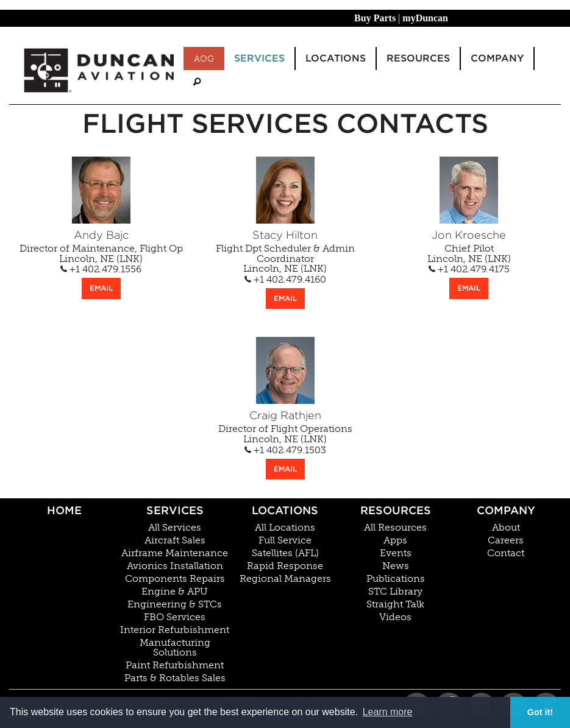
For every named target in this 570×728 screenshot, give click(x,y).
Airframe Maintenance (175, 553)
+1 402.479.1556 (101, 269)
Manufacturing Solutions (175, 648)
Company (506, 510)
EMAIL (101, 288)
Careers (506, 540)
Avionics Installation (175, 566)
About (506, 528)
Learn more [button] (388, 712)
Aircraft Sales (175, 540)
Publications (396, 579)
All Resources (395, 528)
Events (396, 553)
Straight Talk (395, 604)
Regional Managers (285, 579)
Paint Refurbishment (175, 665)
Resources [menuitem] (418, 58)
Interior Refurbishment (175, 630)
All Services (175, 528)
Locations (285, 510)
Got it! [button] (540, 712)
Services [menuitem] (259, 58)
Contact (506, 553)
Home (64, 510)
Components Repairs (175, 579)
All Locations (285, 528)
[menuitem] (197, 82)
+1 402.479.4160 (285, 280)
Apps (395, 540)
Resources (396, 510)
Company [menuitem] (497, 58)
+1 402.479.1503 (285, 450)
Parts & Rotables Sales (175, 678)
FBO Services (175, 617)
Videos (395, 617)
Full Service (285, 540)
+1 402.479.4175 (469, 269)
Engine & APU (175, 592)
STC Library (395, 592)
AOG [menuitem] (204, 58)
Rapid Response (285, 566)
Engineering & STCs (175, 604)
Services (175, 510)
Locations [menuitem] (336, 58)
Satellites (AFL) (285, 553)
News (396, 566)
